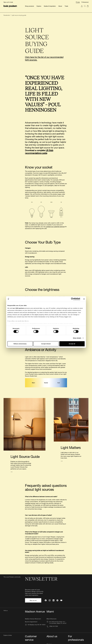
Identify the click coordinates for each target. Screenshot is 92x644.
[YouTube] (61, 600)
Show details (77, 338)
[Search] (85, 8)
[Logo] (10, 6)
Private (78, 2)
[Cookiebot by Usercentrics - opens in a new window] (72, 299)
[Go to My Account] (82, 8)
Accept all (72, 344)
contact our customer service (55, 233)
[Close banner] (84, 299)
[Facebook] (46, 600)
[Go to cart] (88, 8)
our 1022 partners (19, 308)
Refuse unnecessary (20, 344)
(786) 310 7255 (52, 626)
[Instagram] (50, 600)
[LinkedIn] (53, 600)
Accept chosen (46, 344)
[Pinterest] (57, 600)
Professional (85, 2)
